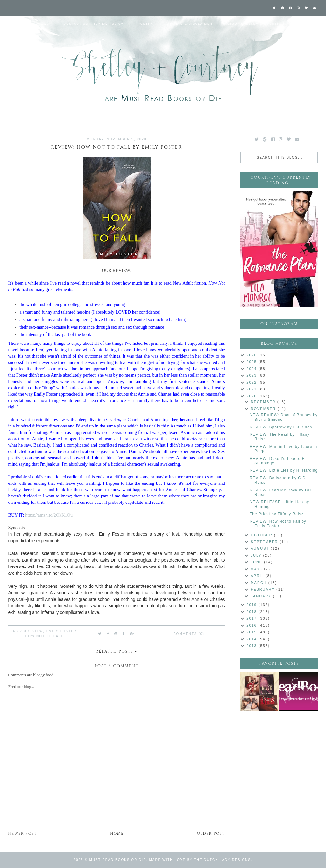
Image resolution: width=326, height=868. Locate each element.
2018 (252, 612)
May (256, 569)
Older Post (211, 833)
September (265, 542)
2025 (252, 362)
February (263, 589)
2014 (252, 639)
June (257, 562)
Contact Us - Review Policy (94, 24)
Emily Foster (61, 631)
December (264, 402)
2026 (252, 355)
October (262, 535)
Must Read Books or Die (118, 860)
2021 (252, 389)
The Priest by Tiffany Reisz (277, 514)
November (264, 409)
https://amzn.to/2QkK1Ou (49, 515)
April (258, 576)
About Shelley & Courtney (256, 24)
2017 (252, 618)
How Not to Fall (44, 636)
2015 (252, 632)
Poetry (146, 24)
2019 (252, 605)
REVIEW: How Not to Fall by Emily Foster (278, 524)
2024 (252, 369)
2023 (252, 375)
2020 (252, 396)
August (261, 548)
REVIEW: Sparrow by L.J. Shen (281, 427)
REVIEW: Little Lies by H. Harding (284, 470)
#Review (33, 631)
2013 (252, 646)
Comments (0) (189, 634)
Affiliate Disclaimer (190, 24)
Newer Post (23, 833)
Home (12, 24)
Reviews (41, 24)
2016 (252, 625)
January (262, 596)
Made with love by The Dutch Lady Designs (200, 860)
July (257, 555)
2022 (252, 382)
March (259, 583)
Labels (307, 24)
